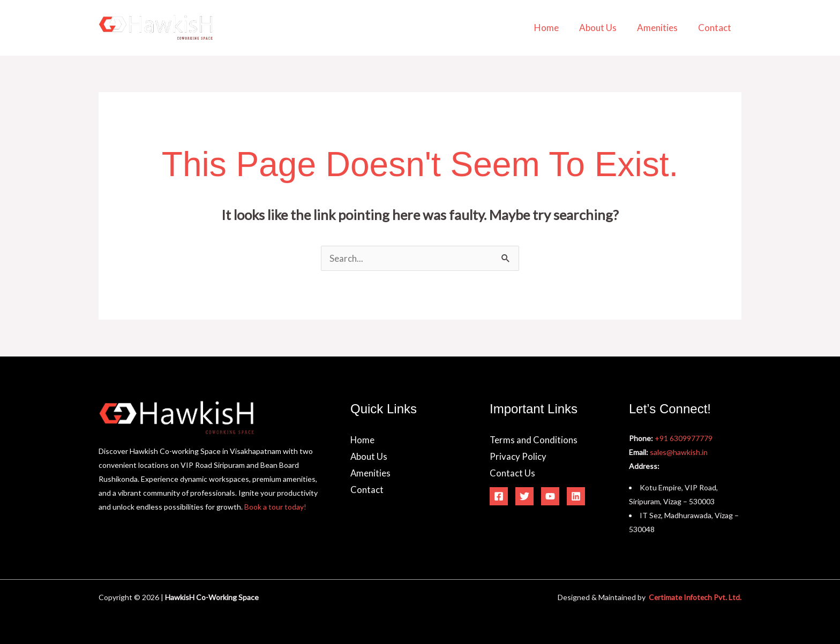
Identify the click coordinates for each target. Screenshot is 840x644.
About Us (603, 28)
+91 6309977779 (684, 438)
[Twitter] (524, 497)
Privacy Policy (518, 457)
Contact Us (512, 473)
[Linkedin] (576, 497)
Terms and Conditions (534, 440)
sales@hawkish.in (679, 452)
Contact (716, 28)
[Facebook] (499, 497)
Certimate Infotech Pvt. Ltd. (694, 597)
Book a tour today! (275, 507)
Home (554, 28)
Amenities (661, 28)
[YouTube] (550, 497)
